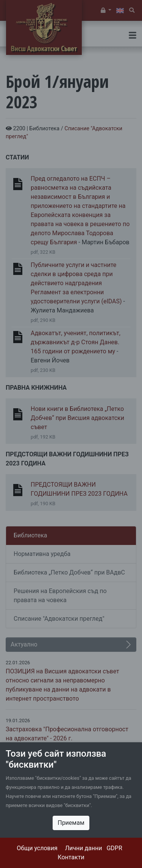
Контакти (71, 857)
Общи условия (37, 848)
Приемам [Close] (71, 823)
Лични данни (84, 848)
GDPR (114, 848)
